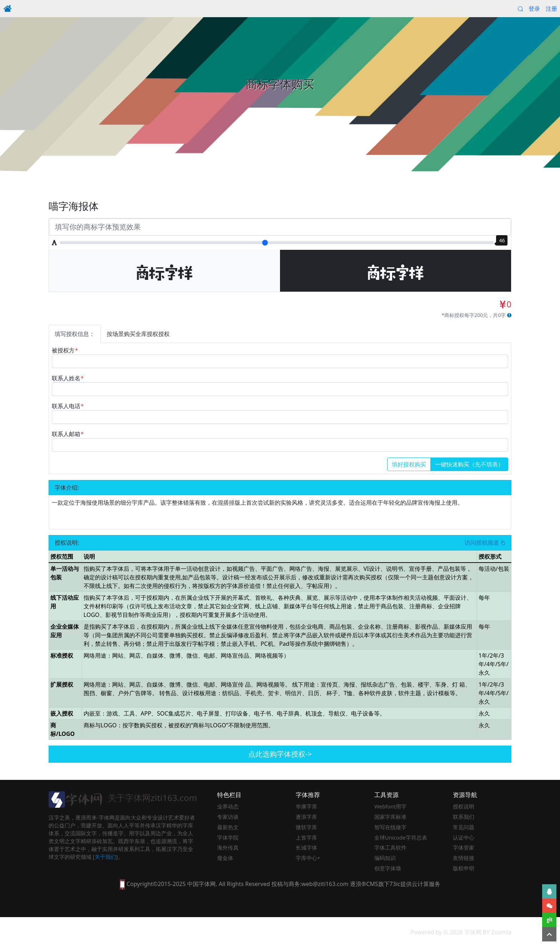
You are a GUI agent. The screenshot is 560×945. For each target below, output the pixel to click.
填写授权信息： (75, 334)
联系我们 (464, 817)
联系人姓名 (68, 378)
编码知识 (385, 858)
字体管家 (464, 847)
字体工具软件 (390, 847)
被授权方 (65, 350)
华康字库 (306, 806)
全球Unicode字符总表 (401, 837)
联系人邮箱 (68, 434)
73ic (395, 884)
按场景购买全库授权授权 (138, 334)
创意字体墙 (388, 868)
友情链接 (464, 858)
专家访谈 (228, 817)
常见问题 (464, 827)
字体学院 (228, 837)
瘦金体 (225, 858)
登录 (534, 9)
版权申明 (464, 868)
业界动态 (228, 806)
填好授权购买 (409, 464)
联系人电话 (68, 406)
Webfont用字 (390, 806)
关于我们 (105, 857)
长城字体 (306, 847)
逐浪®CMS (364, 884)
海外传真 (228, 847)
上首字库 (306, 837)
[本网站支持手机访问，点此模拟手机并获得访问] (122, 884)
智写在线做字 (390, 827)
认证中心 (464, 837)
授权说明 (464, 806)
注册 (551, 9)
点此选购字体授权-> (280, 754)
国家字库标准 (390, 817)
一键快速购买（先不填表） (469, 464)
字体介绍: (67, 488)
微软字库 (306, 827)
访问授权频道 (485, 543)
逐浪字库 (306, 817)
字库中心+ (308, 858)
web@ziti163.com (325, 884)
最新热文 (228, 827)
